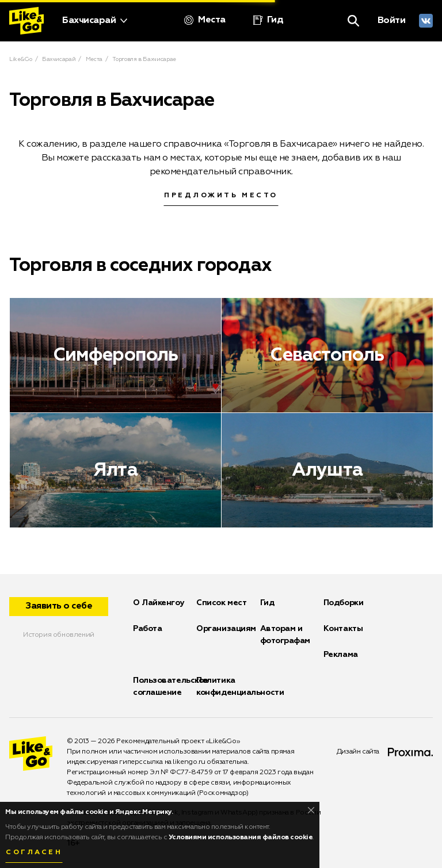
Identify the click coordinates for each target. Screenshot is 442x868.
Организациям (226, 629)
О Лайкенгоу (159, 603)
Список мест (221, 603)
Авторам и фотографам (285, 635)
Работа (147, 629)
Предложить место (221, 196)
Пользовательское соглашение (171, 687)
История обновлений (59, 635)
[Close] (311, 810)
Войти (392, 21)
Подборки (343, 603)
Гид (267, 603)
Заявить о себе (59, 606)
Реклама (341, 655)
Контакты (343, 629)
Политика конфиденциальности (240, 687)
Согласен (34, 852)
